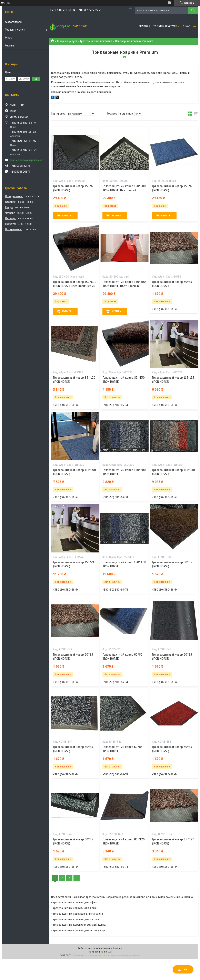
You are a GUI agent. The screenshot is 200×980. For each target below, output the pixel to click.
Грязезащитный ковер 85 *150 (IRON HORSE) (124, 380)
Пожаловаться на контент (88, 955)
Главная (144, 26)
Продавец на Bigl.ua (100, 952)
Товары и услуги (15, 30)
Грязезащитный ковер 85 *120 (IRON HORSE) (74, 380)
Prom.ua (118, 948)
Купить (67, 216)
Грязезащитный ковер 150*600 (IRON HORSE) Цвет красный (124, 284)
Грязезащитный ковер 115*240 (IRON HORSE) (173, 472)
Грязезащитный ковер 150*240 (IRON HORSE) (75, 564)
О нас (8, 38)
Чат (183, 969)
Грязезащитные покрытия (96, 41)
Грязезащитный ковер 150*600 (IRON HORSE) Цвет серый (124, 188)
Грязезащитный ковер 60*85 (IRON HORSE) (172, 284)
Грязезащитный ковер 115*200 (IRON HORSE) (74, 472)
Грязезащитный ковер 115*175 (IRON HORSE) (173, 380)
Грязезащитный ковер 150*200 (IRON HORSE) (124, 472)
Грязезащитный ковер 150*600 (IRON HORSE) (75, 188)
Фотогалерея (13, 22)
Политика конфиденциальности (122, 955)
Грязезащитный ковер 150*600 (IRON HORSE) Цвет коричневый (75, 284)
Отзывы (10, 46)
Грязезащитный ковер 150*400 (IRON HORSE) (124, 564)
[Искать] (193, 10)
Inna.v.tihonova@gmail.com (27, 160)
